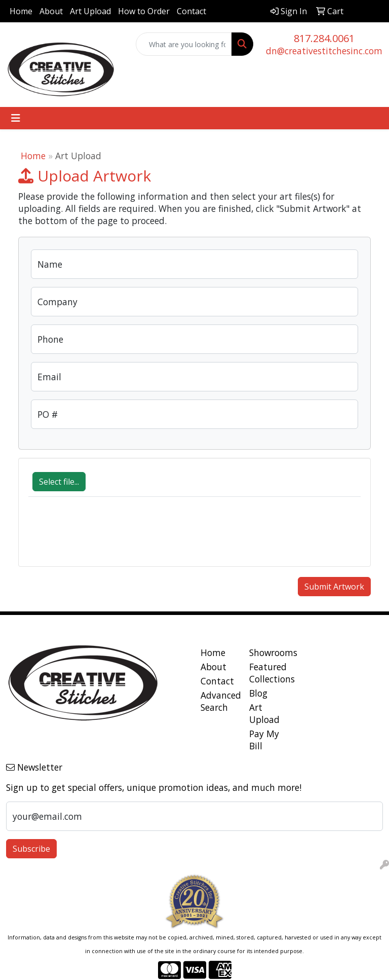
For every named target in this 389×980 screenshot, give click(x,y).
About (51, 11)
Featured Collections (267, 673)
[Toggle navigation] (16, 118)
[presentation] (105, 537)
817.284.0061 (324, 38)
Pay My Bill (264, 740)
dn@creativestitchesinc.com (324, 51)
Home (21, 11)
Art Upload (90, 11)
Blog (258, 693)
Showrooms (267, 652)
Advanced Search (219, 701)
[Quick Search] (184, 44)
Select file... (59, 482)
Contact (191, 11)
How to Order (144, 11)
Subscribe (31, 849)
